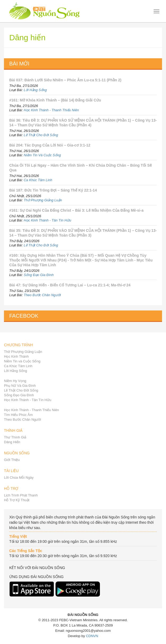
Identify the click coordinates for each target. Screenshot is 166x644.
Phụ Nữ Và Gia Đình (20, 386)
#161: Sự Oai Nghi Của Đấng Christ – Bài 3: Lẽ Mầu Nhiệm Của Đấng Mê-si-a (76, 210)
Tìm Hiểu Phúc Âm (18, 415)
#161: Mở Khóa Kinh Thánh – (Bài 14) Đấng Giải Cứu (55, 100)
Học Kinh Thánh (16, 356)
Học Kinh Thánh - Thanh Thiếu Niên (51, 110)
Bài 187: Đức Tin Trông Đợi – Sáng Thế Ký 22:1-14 (53, 190)
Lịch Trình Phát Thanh (21, 495)
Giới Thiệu (12, 460)
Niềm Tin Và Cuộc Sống (42, 155)
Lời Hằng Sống (35, 90)
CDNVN (92, 636)
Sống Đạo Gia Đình (39, 275)
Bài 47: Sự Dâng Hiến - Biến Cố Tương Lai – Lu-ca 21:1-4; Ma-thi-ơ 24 (70, 285)
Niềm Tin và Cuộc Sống (22, 361)
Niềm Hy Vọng (15, 381)
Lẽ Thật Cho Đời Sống (41, 135)
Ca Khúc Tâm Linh (38, 180)
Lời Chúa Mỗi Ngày (19, 478)
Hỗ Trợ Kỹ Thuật (17, 500)
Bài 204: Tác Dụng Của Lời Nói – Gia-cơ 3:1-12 (50, 145)
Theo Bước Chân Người (42, 295)
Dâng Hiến (12, 442)
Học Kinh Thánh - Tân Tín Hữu (48, 220)
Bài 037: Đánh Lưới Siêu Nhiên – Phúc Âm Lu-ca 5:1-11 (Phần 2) (65, 80)
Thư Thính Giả (15, 437)
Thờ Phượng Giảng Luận (43, 200)
